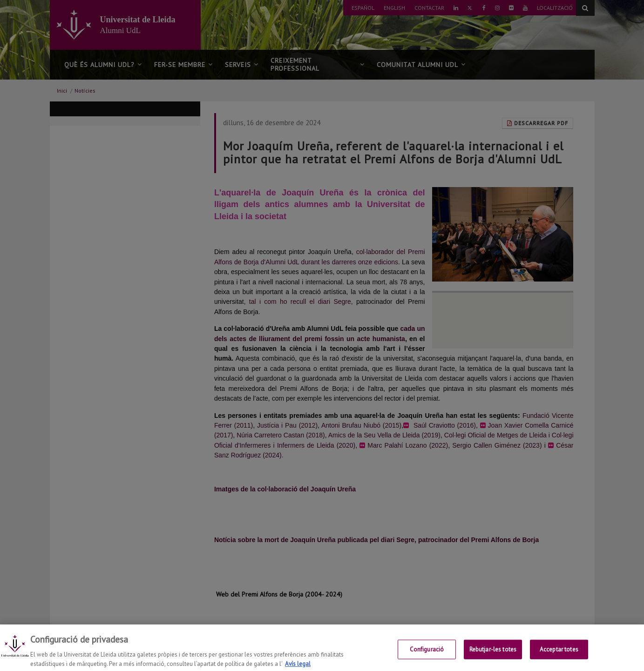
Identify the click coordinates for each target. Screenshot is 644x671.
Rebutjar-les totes (493, 654)
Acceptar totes (559, 654)
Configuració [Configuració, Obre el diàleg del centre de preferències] (427, 654)
